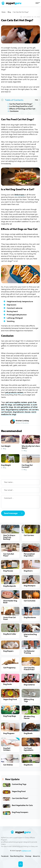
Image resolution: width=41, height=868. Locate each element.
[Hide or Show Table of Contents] (37, 100)
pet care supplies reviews (16, 402)
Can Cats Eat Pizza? (20, 798)
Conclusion (14, 111)
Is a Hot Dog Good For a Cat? (21, 106)
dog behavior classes (22, 412)
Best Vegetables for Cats (22, 805)
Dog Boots (28, 765)
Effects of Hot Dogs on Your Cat (22, 109)
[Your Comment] (20, 502)
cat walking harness (22, 405)
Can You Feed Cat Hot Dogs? (21, 104)
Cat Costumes (30, 601)
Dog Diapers (8, 651)
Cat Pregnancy (9, 668)
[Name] (20, 482)
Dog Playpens (9, 733)
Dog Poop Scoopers (20, 812)
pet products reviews (14, 393)
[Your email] (20, 490)
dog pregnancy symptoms (17, 410)
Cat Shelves (8, 765)
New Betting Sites (17, 856)
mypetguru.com (26, 851)
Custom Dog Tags (19, 784)
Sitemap (28, 856)
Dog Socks (8, 684)
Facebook (5, 856)
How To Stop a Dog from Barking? (9, 537)
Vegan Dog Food (10, 699)
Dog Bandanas (30, 618)
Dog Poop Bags (10, 716)
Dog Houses (8, 571)
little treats (20, 195)
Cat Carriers (29, 535)
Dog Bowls (28, 733)
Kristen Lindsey (22, 421)
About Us (36, 856)
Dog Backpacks (10, 586)
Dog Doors (28, 571)
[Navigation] (38, 3)
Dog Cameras (29, 685)
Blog (9, 12)
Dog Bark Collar (10, 634)
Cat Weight (6, 446)
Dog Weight (6, 465)
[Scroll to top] (21, 864)
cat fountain (7, 412)
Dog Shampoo (30, 586)
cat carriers (34, 410)
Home (4, 12)
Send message (11, 513)
